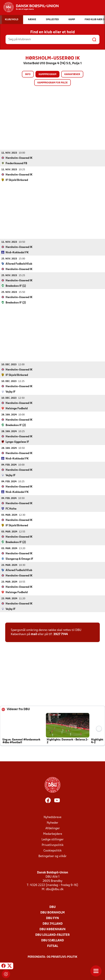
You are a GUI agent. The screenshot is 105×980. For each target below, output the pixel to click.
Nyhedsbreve (52, 817)
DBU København (52, 929)
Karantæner (72, 74)
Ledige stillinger (53, 839)
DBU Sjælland (52, 940)
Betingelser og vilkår (52, 856)
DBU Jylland (53, 924)
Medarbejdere (53, 834)
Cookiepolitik (52, 851)
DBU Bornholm (52, 913)
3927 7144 (61, 634)
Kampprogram (47, 74)
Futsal (53, 946)
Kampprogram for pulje (52, 83)
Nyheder (52, 823)
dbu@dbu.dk (55, 889)
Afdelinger (53, 828)
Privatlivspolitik (53, 845)
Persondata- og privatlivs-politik (52, 957)
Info (28, 74)
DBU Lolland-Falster (52, 935)
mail (34, 634)
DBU (52, 907)
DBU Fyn (52, 918)
